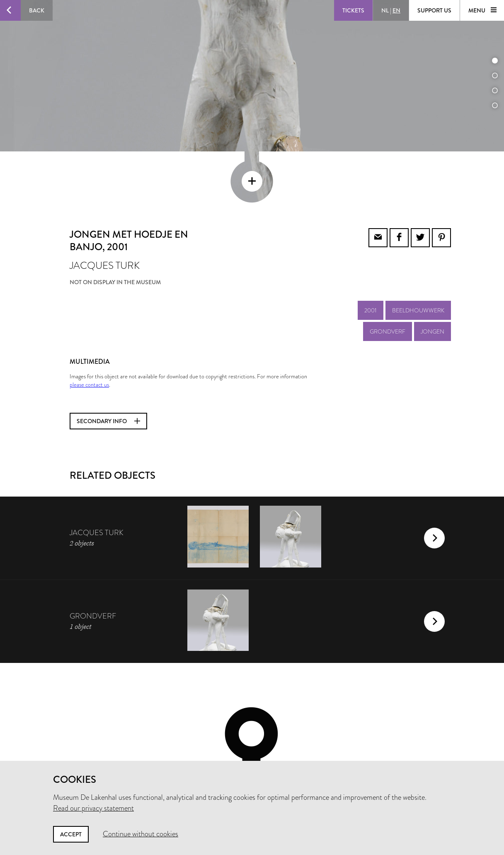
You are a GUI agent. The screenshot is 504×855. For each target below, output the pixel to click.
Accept (71, 834)
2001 (371, 254)
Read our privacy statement (93, 808)
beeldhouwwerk (418, 254)
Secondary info (108, 365)
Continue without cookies (141, 834)
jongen (433, 275)
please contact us (89, 329)
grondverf (388, 275)
